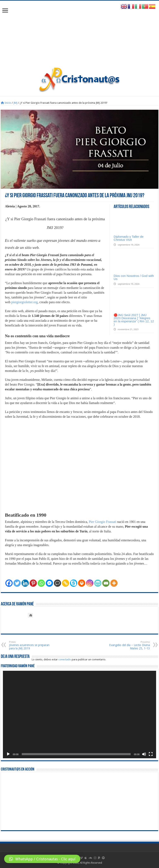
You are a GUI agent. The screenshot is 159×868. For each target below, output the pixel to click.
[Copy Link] (66, 583)
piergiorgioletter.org (25, 302)
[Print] (82, 583)
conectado (65, 659)
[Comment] (57, 583)
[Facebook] (9, 583)
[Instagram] (90, 583)
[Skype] (74, 583)
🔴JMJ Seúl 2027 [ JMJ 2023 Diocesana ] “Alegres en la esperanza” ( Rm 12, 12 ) (134, 320)
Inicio (6, 103)
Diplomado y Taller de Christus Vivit (129, 238)
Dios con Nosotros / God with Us (134, 277)
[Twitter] (17, 583)
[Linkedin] (25, 583)
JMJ (15, 103)
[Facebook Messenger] (49, 583)
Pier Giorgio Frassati (103, 522)
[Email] (106, 583)
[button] (42, 859)
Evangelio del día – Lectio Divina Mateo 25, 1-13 (129, 645)
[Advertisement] (79, 36)
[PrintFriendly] (98, 583)
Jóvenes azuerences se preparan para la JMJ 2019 (30, 645)
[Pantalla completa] (151, 754)
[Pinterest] (33, 583)
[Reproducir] (8, 754)
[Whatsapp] (41, 583)
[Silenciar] (144, 754)
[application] (79, 715)
